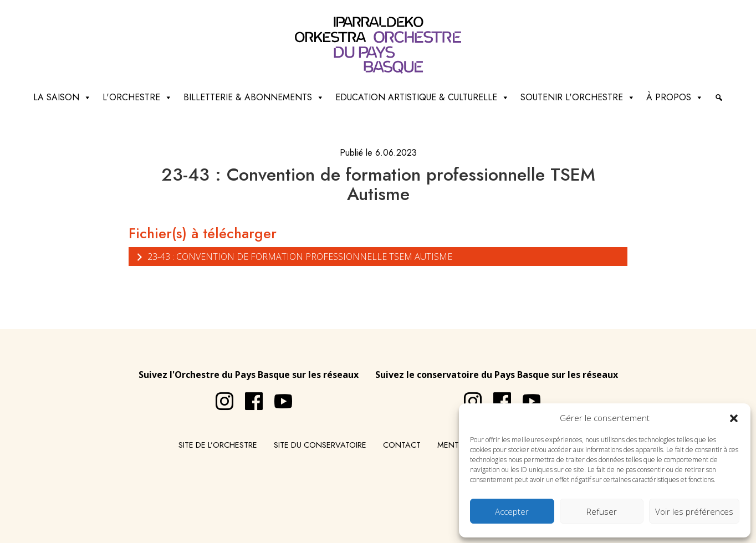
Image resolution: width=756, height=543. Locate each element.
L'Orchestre (137, 98)
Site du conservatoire (320, 445)
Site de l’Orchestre (218, 445)
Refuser (602, 511)
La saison (62, 98)
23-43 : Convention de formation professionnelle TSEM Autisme (293, 256)
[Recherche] (719, 98)
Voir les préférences (694, 511)
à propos (675, 98)
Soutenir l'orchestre (578, 98)
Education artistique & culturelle (422, 98)
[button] (734, 418)
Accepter (512, 511)
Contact (402, 445)
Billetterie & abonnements (254, 98)
